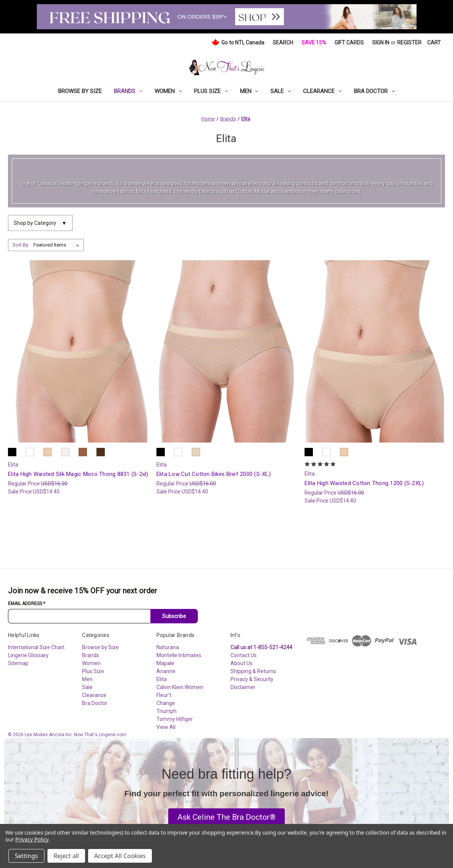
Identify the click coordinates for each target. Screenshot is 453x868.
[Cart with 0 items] (434, 43)
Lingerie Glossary (28, 655)
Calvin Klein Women (180, 687)
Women (168, 91)
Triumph (167, 711)
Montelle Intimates (179, 655)
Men (249, 91)
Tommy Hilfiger (175, 719)
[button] (226, 817)
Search (283, 43)
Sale (281, 91)
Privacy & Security (252, 679)
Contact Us (244, 655)
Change (166, 703)
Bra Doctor (374, 91)
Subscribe (174, 616)
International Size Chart (36, 647)
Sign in (381, 43)
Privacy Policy (32, 839)
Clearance (322, 91)
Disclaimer (243, 687)
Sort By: (21, 245)
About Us (241, 663)
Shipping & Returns (253, 671)
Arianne (166, 671)
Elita (162, 679)
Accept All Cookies (120, 856)
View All (166, 727)
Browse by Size (80, 91)
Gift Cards (349, 43)
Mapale (165, 663)
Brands (128, 91)
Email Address (27, 604)
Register (409, 43)
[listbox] (58, 245)
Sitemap (18, 663)
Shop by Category (40, 223)
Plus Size (211, 91)
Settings (26, 856)
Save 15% (314, 43)
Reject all (66, 856)
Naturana (168, 647)
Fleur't (164, 695)
